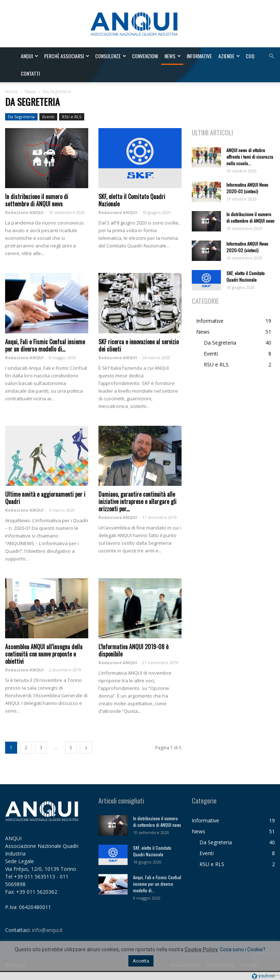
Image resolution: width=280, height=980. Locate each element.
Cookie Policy (201, 949)
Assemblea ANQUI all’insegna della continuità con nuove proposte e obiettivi (44, 654)
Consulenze (111, 56)
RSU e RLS (72, 117)
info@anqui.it (47, 930)
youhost (263, 976)
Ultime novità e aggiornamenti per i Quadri (45, 498)
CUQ (250, 56)
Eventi (48, 117)
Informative (199, 56)
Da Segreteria (21, 117)
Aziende (229, 56)
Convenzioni (145, 56)
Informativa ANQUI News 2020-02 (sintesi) (247, 247)
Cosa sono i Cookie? (243, 949)
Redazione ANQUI (24, 212)
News (173, 56)
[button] (271, 56)
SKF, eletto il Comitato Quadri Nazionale (132, 200)
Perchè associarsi (67, 56)
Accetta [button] (141, 961)
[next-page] (86, 748)
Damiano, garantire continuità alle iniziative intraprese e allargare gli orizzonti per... (137, 501)
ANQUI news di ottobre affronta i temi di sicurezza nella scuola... (250, 157)
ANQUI (30, 56)
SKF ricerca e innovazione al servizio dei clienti (139, 345)
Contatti (30, 73)
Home (11, 92)
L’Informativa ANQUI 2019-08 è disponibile (133, 650)
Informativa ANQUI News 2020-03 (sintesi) (247, 188)
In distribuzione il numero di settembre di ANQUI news (37, 200)
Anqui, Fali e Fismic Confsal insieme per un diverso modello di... (45, 345)
